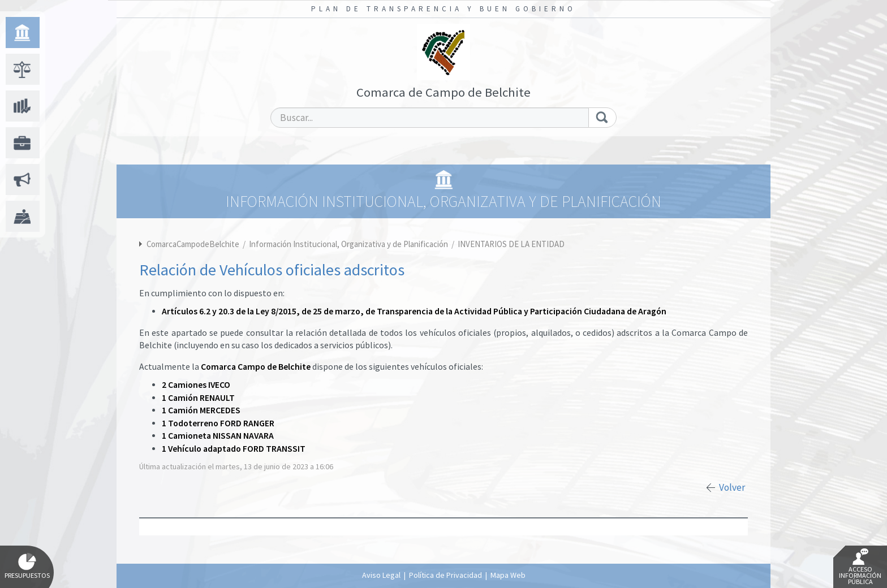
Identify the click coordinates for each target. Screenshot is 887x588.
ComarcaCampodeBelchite (193, 244)
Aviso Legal (381, 575)
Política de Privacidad (445, 575)
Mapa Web (508, 575)
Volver (732, 487)
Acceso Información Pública (860, 567)
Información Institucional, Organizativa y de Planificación (349, 244)
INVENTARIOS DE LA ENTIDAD (511, 244)
